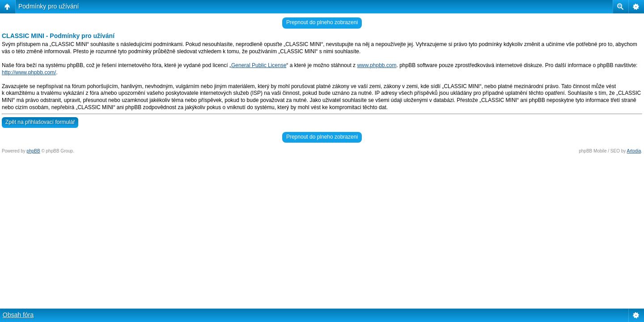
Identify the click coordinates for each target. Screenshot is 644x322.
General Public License (259, 65)
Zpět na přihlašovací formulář (40, 122)
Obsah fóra (18, 315)
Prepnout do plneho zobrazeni (322, 22)
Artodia (634, 151)
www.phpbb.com (377, 65)
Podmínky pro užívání (49, 6)
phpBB (34, 151)
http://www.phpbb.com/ (29, 72)
